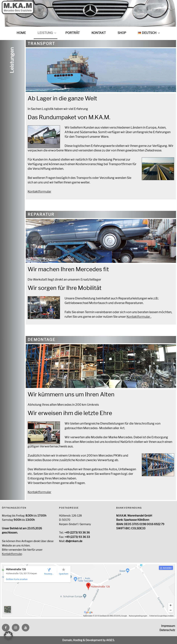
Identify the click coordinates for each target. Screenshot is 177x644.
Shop (122, 33)
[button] (8, 636)
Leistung (47, 33)
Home (21, 33)
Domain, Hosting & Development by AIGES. (88, 640)
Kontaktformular (39, 192)
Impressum (168, 626)
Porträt (72, 33)
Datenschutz (167, 630)
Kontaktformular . (139, 317)
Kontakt (99, 33)
